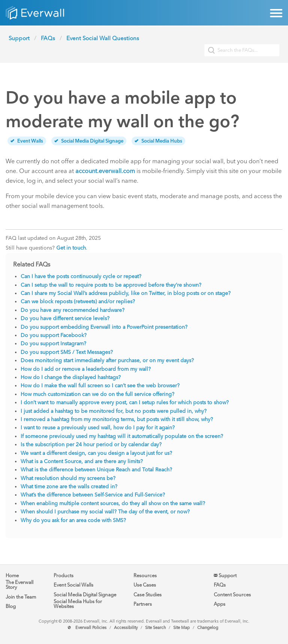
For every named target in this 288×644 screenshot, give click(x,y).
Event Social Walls (73, 585)
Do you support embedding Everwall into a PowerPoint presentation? (104, 327)
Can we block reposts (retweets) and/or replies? (78, 302)
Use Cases (145, 585)
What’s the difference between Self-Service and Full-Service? (93, 495)
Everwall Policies (91, 628)
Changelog (208, 628)
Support (19, 38)
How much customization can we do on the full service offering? (97, 394)
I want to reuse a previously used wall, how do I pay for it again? (98, 428)
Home (12, 576)
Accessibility (126, 628)
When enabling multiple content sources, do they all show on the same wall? (113, 503)
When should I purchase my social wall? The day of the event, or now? (105, 512)
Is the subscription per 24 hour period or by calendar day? (91, 445)
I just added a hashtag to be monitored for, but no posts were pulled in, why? (114, 411)
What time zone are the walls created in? (69, 487)
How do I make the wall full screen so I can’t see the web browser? (100, 386)
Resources (145, 576)
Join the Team (21, 597)
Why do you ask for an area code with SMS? (73, 520)
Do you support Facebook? (54, 335)
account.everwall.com (105, 171)
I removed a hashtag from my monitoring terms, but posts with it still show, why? (117, 419)
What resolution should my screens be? (68, 478)
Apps (220, 604)
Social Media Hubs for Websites (78, 604)
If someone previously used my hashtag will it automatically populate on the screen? (122, 436)
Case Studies (148, 595)
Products (64, 576)
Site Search (155, 628)
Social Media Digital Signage (89, 141)
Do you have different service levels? (65, 318)
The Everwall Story (19, 585)
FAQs (48, 38)
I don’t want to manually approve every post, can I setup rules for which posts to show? (125, 402)
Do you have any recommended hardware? (73, 310)
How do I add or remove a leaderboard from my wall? (86, 369)
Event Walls (27, 141)
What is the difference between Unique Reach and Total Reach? (96, 470)
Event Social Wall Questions (103, 38)
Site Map (181, 628)
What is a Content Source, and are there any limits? (82, 461)
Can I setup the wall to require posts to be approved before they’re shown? (111, 285)
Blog (11, 606)
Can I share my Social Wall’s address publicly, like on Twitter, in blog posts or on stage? (126, 293)
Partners (143, 604)
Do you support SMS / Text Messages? (67, 352)
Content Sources (232, 595)
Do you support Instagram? (53, 344)
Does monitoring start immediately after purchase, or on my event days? (107, 360)
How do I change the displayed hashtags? (71, 377)
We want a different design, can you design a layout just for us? (96, 453)
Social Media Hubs (158, 141)
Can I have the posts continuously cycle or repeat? (81, 276)
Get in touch (71, 248)
